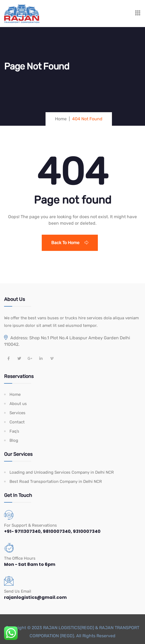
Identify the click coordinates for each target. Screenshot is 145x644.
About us (18, 404)
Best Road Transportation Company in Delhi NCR (56, 482)
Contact (17, 422)
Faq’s (14, 431)
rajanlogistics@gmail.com (35, 597)
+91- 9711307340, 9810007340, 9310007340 (52, 531)
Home (15, 394)
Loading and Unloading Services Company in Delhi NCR (62, 472)
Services (17, 413)
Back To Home (70, 243)
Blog (14, 440)
